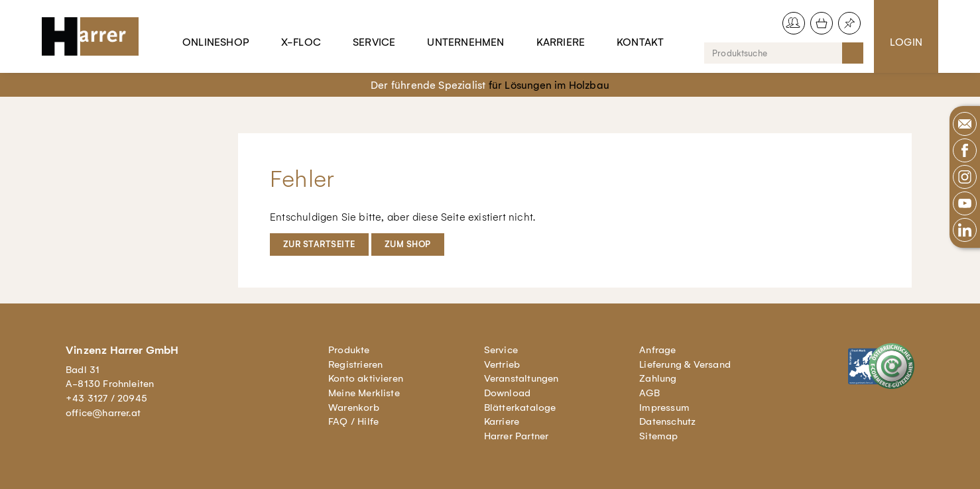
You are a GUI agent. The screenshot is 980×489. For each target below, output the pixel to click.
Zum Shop (408, 244)
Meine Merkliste (364, 393)
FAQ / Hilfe (353, 421)
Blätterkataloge (520, 407)
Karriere (561, 42)
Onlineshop (216, 42)
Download (508, 393)
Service (374, 42)
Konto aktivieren (366, 378)
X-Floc (301, 42)
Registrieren (355, 364)
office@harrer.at (103, 413)
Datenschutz (667, 421)
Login (906, 42)
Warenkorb (354, 407)
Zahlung (658, 378)
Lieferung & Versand (685, 364)
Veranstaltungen (521, 378)
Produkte (349, 350)
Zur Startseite (319, 244)
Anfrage (657, 350)
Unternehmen (465, 42)
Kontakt (640, 42)
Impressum (664, 407)
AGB (649, 393)
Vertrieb (502, 364)
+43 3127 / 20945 (106, 398)
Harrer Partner (517, 436)
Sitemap (658, 436)
